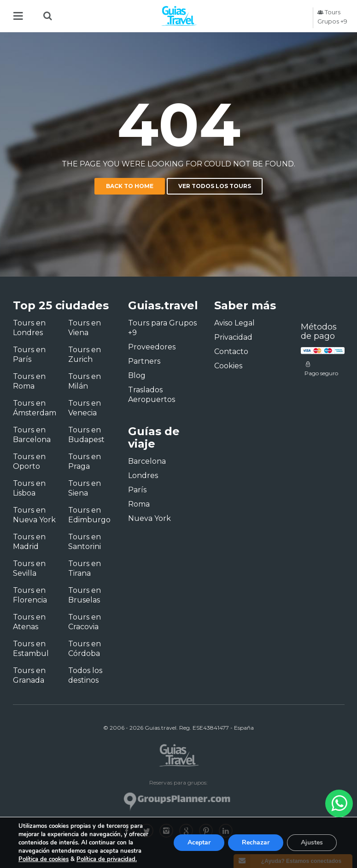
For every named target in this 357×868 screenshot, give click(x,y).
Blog (137, 375)
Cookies (228, 366)
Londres (143, 475)
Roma (139, 504)
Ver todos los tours (215, 186)
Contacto (231, 351)
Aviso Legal (234, 323)
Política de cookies (44, 859)
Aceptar (199, 842)
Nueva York (149, 518)
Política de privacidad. (107, 859)
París (137, 490)
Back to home (130, 186)
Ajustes (312, 842)
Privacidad (233, 337)
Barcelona (147, 461)
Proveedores (152, 347)
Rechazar (256, 842)
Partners (144, 361)
